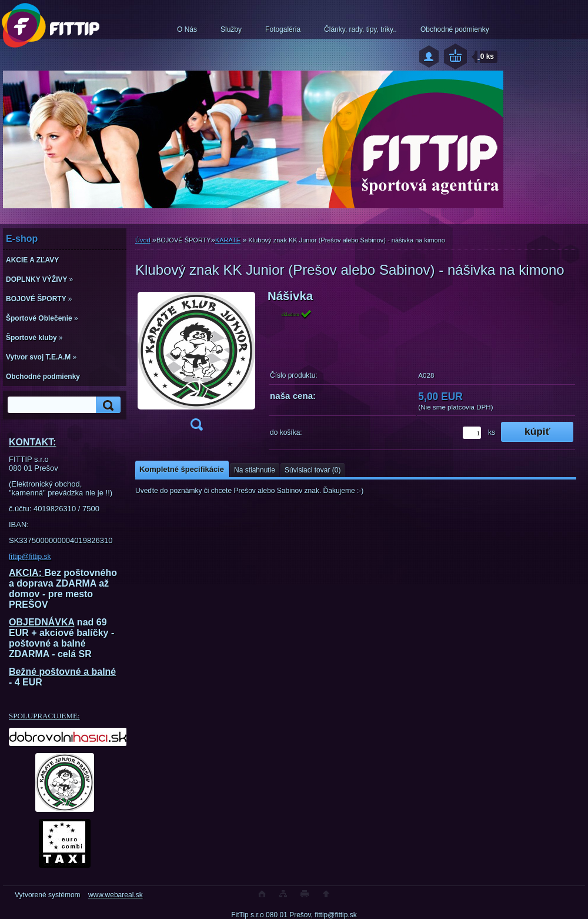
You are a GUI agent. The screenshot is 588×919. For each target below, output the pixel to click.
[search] (106, 405)
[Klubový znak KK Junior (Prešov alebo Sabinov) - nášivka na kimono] (196, 364)
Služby (231, 29)
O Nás (187, 29)
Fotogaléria (283, 29)
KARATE (228, 240)
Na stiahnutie (255, 470)
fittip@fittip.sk (30, 557)
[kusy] (472, 433)
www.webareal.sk (116, 895)
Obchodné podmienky (455, 29)
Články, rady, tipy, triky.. (360, 29)
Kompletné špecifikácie (182, 469)
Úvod (143, 240)
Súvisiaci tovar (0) (313, 470)
